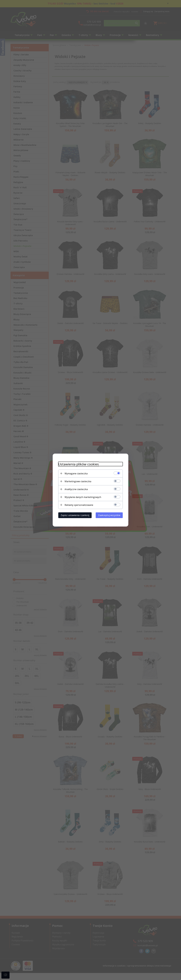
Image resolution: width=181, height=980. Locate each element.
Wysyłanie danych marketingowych (83, 497)
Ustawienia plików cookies (79, 464)
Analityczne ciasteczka (76, 489)
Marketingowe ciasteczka (78, 481)
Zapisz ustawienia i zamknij (75, 515)
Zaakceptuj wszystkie (109, 515)
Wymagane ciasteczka (76, 473)
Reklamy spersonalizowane (79, 505)
